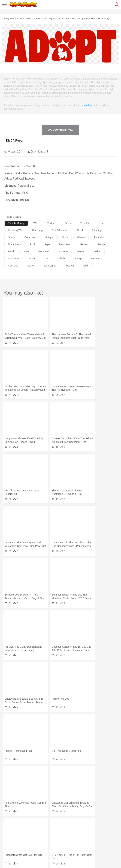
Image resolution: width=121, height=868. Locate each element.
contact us (86, 105)
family (40, 835)
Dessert (35, 845)
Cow (62, 829)
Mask (17, 835)
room (32, 259)
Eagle (83, 829)
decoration (65, 244)
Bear (23, 829)
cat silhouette (60, 230)
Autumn (26, 824)
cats (27, 251)
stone (31, 266)
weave (81, 237)
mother (49, 835)
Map (100, 840)
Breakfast (17, 845)
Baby (25, 835)
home (104, 835)
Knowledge (110, 840)
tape (47, 244)
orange (78, 259)
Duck (75, 829)
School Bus (90, 840)
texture (51, 223)
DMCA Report (15, 141)
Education (78, 840)
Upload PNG (66, 861)
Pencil (68, 840)
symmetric (14, 259)
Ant (17, 829)
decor (68, 223)
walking (95, 835)
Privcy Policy (28, 861)
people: (8, 835)
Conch (54, 824)
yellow (97, 251)
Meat (70, 845)
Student (19, 840)
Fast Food (53, 845)
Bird (29, 829)
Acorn (17, 824)
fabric (12, 251)
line (102, 223)
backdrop (37, 230)
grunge (96, 259)
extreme (63, 251)
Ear (80, 835)
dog (47, 259)
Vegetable (101, 845)
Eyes (87, 835)
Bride (32, 835)
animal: (8, 829)
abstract (69, 266)
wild (85, 266)
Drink (44, 845)
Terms (16, 861)
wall (36, 223)
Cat (46, 829)
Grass (94, 824)
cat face (13, 266)
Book (37, 840)
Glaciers (85, 824)
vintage (49, 237)
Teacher (29, 840)
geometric (44, 251)
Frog (108, 829)
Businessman (61, 835)
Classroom (47, 840)
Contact (42, 861)
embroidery (14, 244)
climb (62, 259)
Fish (101, 829)
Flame (76, 824)
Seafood (90, 845)
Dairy (27, 845)
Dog (68, 829)
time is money (16, 223)
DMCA (52, 861)
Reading (59, 840)
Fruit (63, 845)
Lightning (104, 824)
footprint (99, 237)
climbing (97, 230)
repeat (84, 244)
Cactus (45, 824)
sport (65, 237)
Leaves (36, 824)
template (85, 223)
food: (7, 845)
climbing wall (16, 230)
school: (8, 840)
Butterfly (38, 829)
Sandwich (79, 845)
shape (12, 237)
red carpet (49, 266)
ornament (30, 237)
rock (33, 244)
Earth (62, 824)
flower (81, 251)
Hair (111, 835)
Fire (69, 824)
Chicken (54, 829)
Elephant (92, 829)
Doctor (73, 835)
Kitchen (112, 845)
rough (101, 244)
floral (80, 230)
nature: (8, 824)
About (7, 861)
